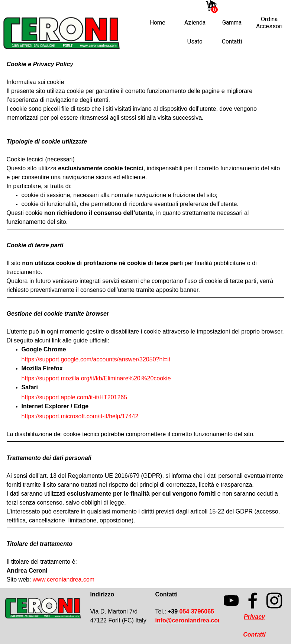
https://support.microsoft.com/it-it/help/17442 (80, 416)
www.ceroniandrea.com (64, 579)
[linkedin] (261, 6)
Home (158, 22)
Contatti (232, 41)
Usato (195, 41)
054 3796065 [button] (197, 611)
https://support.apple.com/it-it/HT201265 (75, 397)
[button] (189, 620)
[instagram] (228, 6)
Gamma (232, 22)
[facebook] (250, 6)
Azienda (195, 22)
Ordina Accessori (269, 23)
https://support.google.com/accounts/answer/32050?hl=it (96, 359)
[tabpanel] (146, 322)
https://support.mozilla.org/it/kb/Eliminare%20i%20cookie (96, 378)
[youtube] (239, 6)
